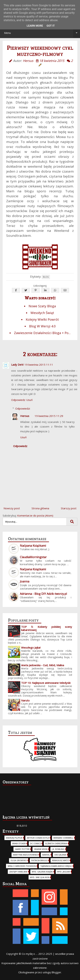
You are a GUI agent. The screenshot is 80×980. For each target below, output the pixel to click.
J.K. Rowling (58, 849)
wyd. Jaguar (64, 872)
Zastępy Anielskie (18, 872)
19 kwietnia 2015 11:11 (39, 365)
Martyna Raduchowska (25, 855)
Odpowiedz (18, 400)
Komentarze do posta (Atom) (35, 515)
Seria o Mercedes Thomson (22, 866)
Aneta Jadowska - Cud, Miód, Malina (43, 665)
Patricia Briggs (39, 860)
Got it (51, 26)
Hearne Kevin (41, 849)
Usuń (29, 400)
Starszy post (69, 508)
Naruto (25, 700)
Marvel (46, 855)
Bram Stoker (19, 843)
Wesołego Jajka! (31, 648)
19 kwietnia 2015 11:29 (49, 416)
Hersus (25, 416)
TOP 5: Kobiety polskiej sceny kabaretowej (47, 628)
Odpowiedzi (23, 408)
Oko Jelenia (60, 855)
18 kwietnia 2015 (52, 61)
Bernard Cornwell (63, 838)
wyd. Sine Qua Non (40, 877)
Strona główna (40, 508)
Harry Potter (22, 849)
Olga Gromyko (19, 860)
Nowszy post (12, 508)
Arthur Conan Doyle (38, 838)
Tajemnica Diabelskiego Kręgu (56, 866)
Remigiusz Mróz (60, 860)
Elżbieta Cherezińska (56, 843)
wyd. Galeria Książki (42, 872)
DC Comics (35, 843)
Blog (46, 277)
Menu (42, 33)
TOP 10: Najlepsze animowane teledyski (46, 683)
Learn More (35, 26)
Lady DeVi (17, 365)
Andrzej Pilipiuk (14, 838)
